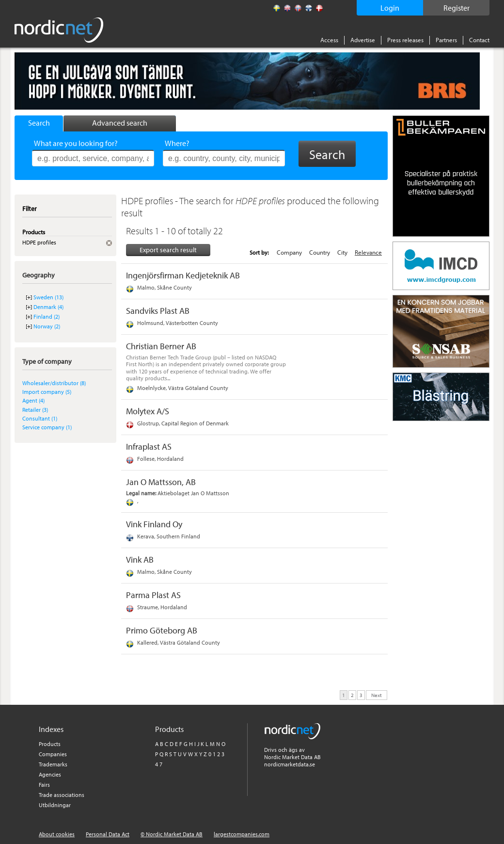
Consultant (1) (40, 418)
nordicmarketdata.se (290, 764)
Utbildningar (55, 805)
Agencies (50, 774)
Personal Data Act (108, 834)
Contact (479, 40)
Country (320, 252)
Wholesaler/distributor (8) (54, 383)
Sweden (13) (48, 297)
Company (289, 252)
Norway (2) (47, 326)
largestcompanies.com (242, 834)
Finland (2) (47, 316)
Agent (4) (33, 400)
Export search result (168, 250)
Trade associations (62, 795)
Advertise (363, 40)
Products (50, 744)
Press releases (405, 40)
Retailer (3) (35, 410)
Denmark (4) (48, 307)
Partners (446, 40)
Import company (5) (47, 392)
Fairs (44, 785)
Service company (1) (47, 427)
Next (377, 695)
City (342, 252)
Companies (53, 754)
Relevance (368, 252)
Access (329, 40)
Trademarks (53, 764)
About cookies (57, 834)
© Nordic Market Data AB (172, 834)
